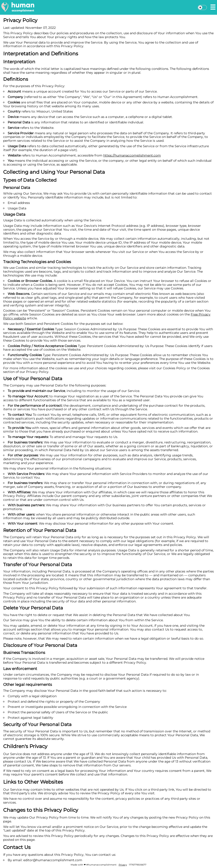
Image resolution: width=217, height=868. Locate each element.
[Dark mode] (202, 7)
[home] (18, 7)
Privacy (123, 865)
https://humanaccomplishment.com (132, 155)
